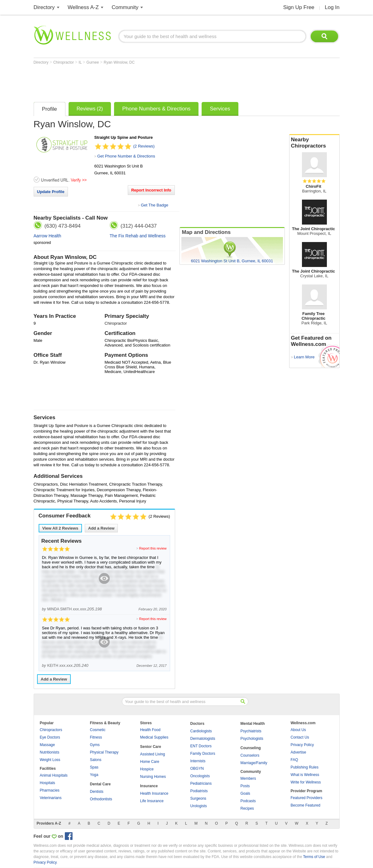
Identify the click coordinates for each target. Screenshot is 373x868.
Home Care (150, 762)
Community (125, 7)
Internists (198, 761)
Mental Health (253, 724)
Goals (245, 793)
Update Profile (51, 192)
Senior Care (151, 747)
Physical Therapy (104, 752)
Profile (50, 109)
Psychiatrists (251, 731)
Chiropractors (51, 730)
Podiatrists (199, 791)
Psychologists (252, 739)
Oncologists (200, 776)
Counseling (251, 748)
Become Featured (306, 805)
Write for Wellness (306, 782)
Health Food (150, 730)
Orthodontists (101, 799)
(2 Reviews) (144, 146)
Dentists (97, 792)
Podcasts (248, 801)
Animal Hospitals (54, 775)
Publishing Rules (305, 767)
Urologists (199, 806)
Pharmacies (50, 790)
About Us (298, 730)
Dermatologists (203, 739)
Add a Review (101, 528)
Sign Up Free (299, 7)
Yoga (94, 775)
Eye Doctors (50, 737)
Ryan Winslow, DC (119, 62)
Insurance (149, 786)
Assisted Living (153, 754)
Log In (332, 7)
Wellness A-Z (83, 7)
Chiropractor (64, 62)
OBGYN (197, 769)
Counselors (250, 755)
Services (220, 109)
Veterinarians (51, 798)
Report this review (153, 548)
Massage (48, 745)
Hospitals (48, 783)
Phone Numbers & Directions (156, 109)
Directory (44, 7)
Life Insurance (152, 801)
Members (248, 778)
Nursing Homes (153, 777)
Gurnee (93, 62)
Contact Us (300, 737)
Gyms (95, 745)
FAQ (294, 760)
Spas (94, 767)
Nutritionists (50, 752)
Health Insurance (154, 793)
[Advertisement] (147, 82)
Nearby (314, 143)
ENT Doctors (201, 746)
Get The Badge (155, 205)
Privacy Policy (302, 745)
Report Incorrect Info (151, 190)
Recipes (247, 808)
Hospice (147, 769)
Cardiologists (201, 731)
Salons (96, 760)
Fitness (96, 737)
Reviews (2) (90, 109)
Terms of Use (314, 857)
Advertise (299, 752)
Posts (245, 786)
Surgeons (198, 798)
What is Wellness (305, 775)
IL (81, 62)
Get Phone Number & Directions (126, 156)
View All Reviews (60, 528)
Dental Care (100, 784)
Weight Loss (50, 760)
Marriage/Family (254, 763)
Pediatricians (201, 783)
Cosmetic (98, 730)
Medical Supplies (154, 737)
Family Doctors (203, 754)
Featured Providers (307, 798)
